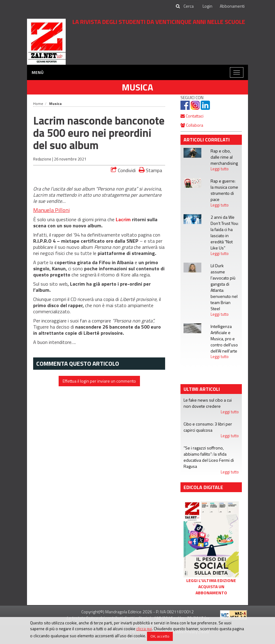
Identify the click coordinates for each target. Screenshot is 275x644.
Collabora (192, 125)
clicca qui (144, 629)
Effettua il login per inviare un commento (99, 381)
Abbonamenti (232, 6)
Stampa (150, 170)
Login (207, 6)
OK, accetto (160, 636)
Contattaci (192, 116)
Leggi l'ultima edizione (211, 580)
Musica (137, 87)
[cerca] (189, 6)
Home (38, 104)
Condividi (123, 170)
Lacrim (123, 219)
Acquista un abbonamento (211, 590)
